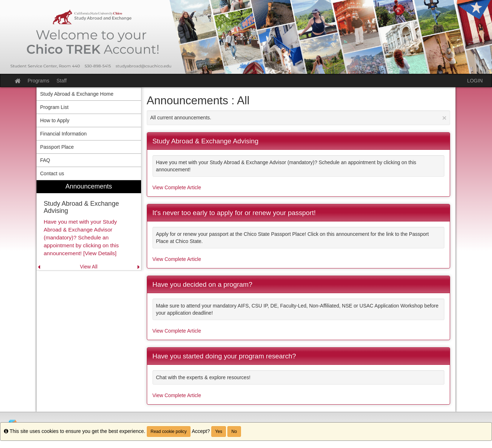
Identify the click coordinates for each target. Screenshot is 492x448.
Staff (62, 81)
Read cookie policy (169, 432)
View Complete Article (177, 187)
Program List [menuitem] (54, 107)
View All (89, 267)
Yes (219, 432)
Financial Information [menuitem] (63, 134)
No (234, 432)
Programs (38, 81)
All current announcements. (299, 118)
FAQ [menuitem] (45, 160)
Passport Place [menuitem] (57, 147)
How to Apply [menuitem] (55, 120)
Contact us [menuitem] (52, 173)
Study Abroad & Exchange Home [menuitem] (77, 94)
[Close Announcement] (444, 118)
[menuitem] (89, 225)
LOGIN (475, 81)
